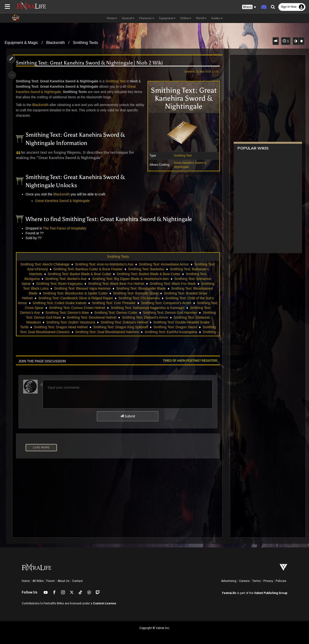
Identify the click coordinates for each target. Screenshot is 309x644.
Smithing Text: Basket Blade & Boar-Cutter (148, 274)
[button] (249, 7)
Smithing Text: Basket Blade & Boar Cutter (79, 274)
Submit (127, 416)
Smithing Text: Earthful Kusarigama (171, 332)
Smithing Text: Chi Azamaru (139, 298)
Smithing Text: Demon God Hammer (170, 313)
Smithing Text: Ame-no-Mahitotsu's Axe (104, 264)
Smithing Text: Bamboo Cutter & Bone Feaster (88, 269)
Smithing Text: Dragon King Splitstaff (120, 327)
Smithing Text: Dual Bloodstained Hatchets (107, 332)
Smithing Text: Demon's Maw (67, 313)
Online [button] (186, 18)
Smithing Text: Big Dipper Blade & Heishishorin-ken (130, 279)
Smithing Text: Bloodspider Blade (141, 288)
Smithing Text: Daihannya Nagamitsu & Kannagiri (151, 308)
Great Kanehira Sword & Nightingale (63, 201)
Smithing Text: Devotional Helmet (91, 317)
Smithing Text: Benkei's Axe (66, 279)
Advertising (229, 581)
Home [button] (112, 18)
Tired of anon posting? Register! (189, 361)
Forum (51, 581)
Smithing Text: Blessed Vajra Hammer (82, 288)
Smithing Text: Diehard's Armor (145, 317)
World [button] (201, 18)
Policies (281, 581)
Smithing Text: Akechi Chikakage (45, 264)
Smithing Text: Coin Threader (117, 303)
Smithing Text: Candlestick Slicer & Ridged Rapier (75, 298)
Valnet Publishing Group (271, 593)
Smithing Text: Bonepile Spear (135, 293)
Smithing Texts (85, 43)
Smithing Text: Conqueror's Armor (170, 303)
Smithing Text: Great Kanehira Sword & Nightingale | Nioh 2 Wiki (90, 63)
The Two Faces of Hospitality (66, 228)
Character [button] (147, 18)
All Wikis (38, 581)
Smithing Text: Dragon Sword (175, 327)
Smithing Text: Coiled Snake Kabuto (63, 303)
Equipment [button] (167, 18)
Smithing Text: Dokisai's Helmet (124, 322)
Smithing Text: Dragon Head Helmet (60, 327)
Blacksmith (55, 43)
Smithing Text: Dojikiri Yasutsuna (70, 322)
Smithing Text (181, 156)
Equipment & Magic (21, 43)
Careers (244, 581)
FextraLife (229, 593)
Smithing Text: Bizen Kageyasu (59, 284)
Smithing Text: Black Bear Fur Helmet (116, 284)
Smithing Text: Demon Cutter (116, 313)
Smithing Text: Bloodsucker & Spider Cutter (75, 293)
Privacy (268, 581)
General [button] (128, 18)
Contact (77, 581)
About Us (63, 581)
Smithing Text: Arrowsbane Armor (164, 264)
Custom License (105, 603)
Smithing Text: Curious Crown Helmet (81, 308)
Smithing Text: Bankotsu (146, 269)
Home (26, 581)
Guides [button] (217, 18)
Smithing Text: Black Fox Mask (172, 284)
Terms (256, 581)
